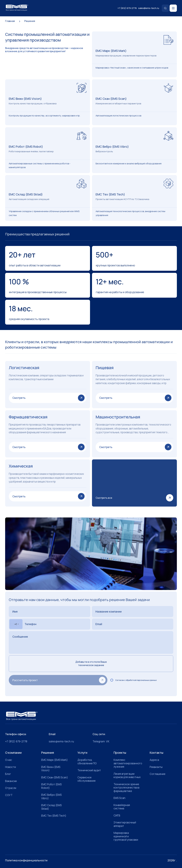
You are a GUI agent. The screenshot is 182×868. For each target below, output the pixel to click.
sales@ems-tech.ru (149, 8)
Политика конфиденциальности (26, 860)
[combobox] (16, 624)
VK (108, 741)
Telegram (99, 741)
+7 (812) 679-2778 (127, 8)
